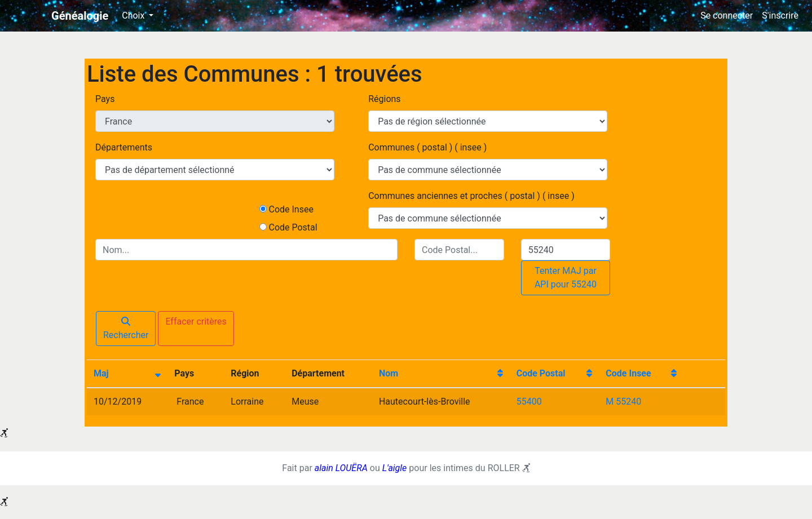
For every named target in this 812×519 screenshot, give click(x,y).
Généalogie (80, 16)
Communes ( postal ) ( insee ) (427, 147)
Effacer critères (196, 321)
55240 (628, 402)
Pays (105, 99)
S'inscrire (780, 15)
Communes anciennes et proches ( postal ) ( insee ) (471, 196)
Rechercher (126, 329)
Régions (384, 99)
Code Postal (293, 227)
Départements (124, 147)
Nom (389, 373)
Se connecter (727, 15)
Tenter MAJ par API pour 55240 (566, 278)
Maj (101, 373)
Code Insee (291, 209)
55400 (529, 402)
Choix (134, 15)
